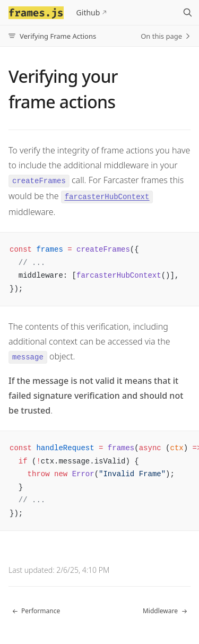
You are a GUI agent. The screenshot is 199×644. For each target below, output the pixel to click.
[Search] (187, 13)
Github (88, 12)
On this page (166, 36)
